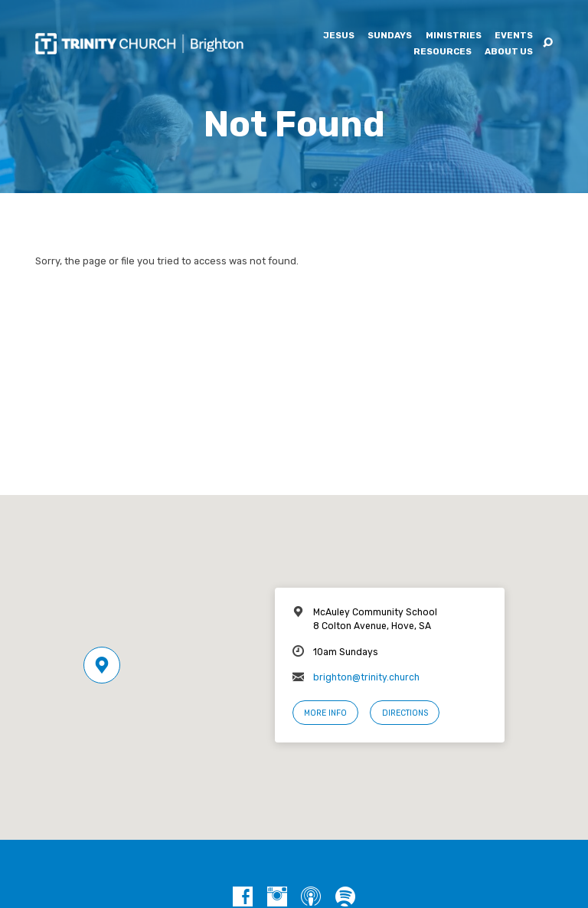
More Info (325, 713)
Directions (405, 713)
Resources (443, 52)
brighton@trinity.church (366, 677)
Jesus (339, 36)
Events (514, 36)
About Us (509, 52)
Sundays (390, 36)
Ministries (454, 36)
